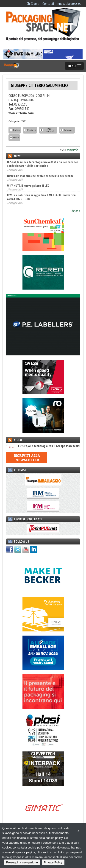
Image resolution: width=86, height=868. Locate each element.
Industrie (72, 150)
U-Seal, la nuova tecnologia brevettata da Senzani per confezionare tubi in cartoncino (43, 164)
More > (76, 211)
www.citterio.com (21, 113)
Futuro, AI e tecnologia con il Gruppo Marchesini (43, 446)
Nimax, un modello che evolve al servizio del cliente (40, 176)
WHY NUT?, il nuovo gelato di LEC (28, 186)
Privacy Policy (53, 862)
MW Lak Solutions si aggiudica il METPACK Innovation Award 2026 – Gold (41, 197)
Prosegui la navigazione (22, 862)
